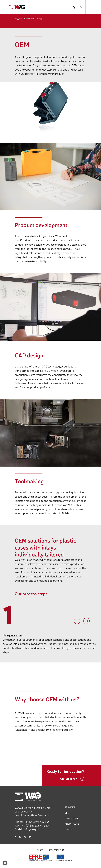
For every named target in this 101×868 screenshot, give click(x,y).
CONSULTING (71, 818)
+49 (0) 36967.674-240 (34, 825)
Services (29, 19)
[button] (5, 863)
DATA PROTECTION (57, 850)
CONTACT (70, 829)
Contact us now (72, 779)
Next (86, 621)
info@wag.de (32, 829)
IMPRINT (40, 850)
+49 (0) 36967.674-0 (36, 822)
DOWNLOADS (72, 824)
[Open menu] (93, 7)
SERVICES (70, 807)
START (18, 19)
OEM (67, 813)
